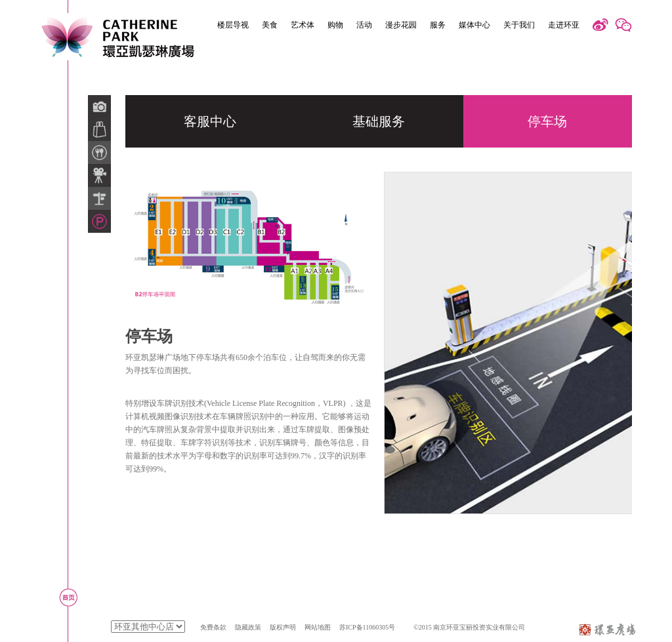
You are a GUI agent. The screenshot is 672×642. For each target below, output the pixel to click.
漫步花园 (401, 25)
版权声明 (283, 627)
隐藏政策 (248, 627)
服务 (438, 25)
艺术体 (303, 25)
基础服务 (379, 121)
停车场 (547, 121)
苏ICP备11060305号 (367, 627)
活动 (364, 25)
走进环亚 (564, 25)
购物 (335, 25)
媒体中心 (474, 25)
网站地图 (318, 627)
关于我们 (519, 25)
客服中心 (210, 121)
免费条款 (213, 627)
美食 (270, 25)
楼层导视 (233, 25)
